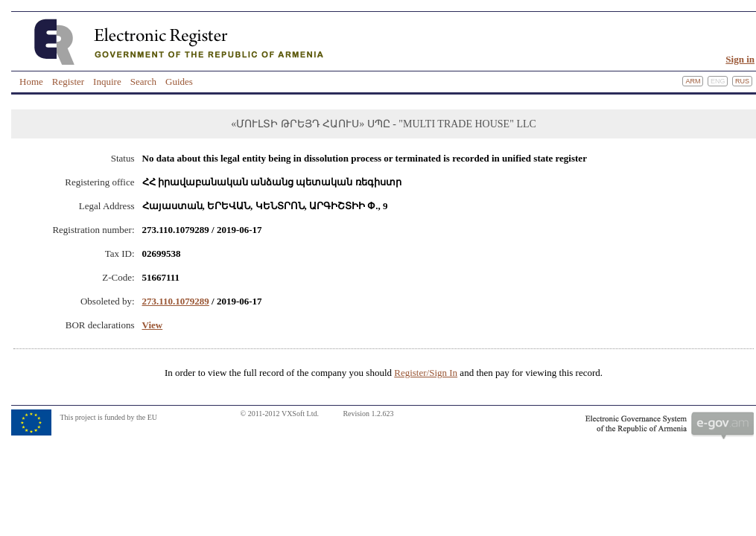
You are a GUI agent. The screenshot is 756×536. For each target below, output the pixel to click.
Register (68, 82)
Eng (718, 81)
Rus (742, 81)
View (153, 325)
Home (31, 82)
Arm (693, 81)
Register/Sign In (426, 373)
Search (143, 82)
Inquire (107, 82)
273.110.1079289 (176, 301)
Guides (179, 82)
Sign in (740, 59)
